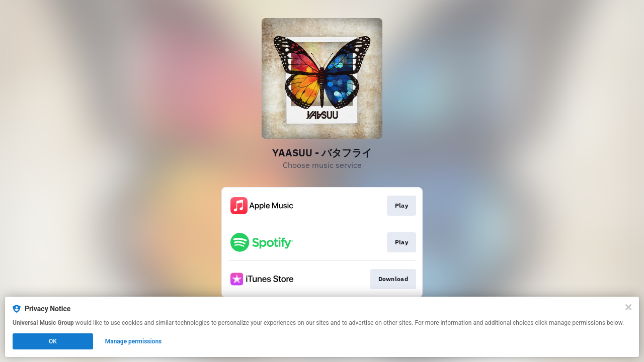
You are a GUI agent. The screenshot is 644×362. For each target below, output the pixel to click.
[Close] (628, 307)
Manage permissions (134, 341)
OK (53, 341)
